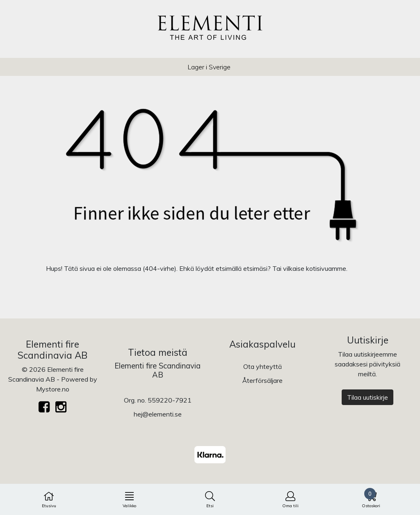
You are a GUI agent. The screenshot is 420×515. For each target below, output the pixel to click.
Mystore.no (53, 389)
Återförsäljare (262, 380)
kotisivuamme (326, 268)
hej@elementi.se (158, 414)
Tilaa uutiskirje (367, 397)
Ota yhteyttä (262, 366)
